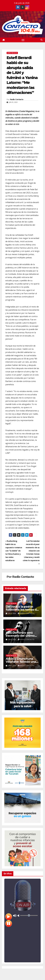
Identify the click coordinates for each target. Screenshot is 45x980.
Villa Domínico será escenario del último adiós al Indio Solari (20, 636)
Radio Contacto (17, 99)
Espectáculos (12, 53)
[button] (42, 40)
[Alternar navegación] (23, 40)
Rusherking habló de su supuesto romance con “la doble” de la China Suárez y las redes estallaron (14, 551)
